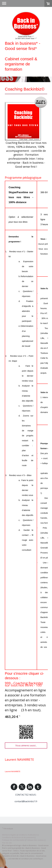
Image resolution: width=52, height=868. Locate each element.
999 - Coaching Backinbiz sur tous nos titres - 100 (24, 684)
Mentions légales (9, 835)
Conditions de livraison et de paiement (18, 837)
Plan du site (7, 843)
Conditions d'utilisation (28, 835)
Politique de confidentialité (13, 840)
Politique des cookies (35, 840)
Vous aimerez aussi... (26, 745)
